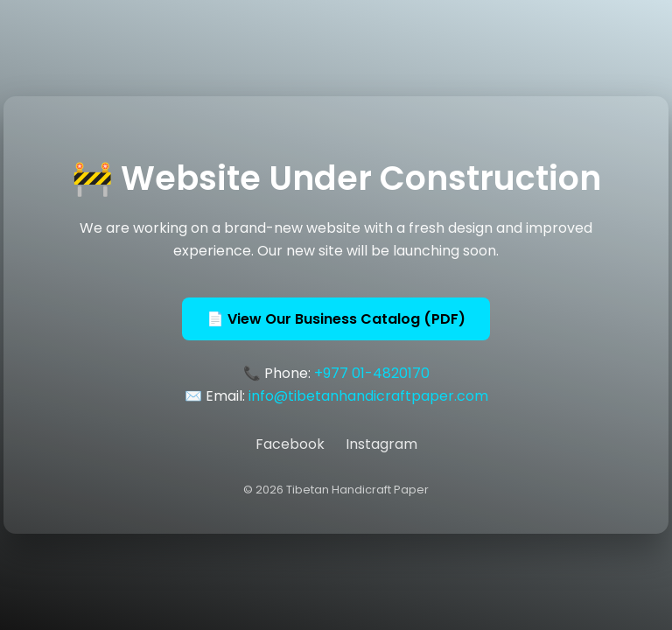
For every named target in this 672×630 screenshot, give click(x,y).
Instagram (381, 444)
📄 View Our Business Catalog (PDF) (336, 319)
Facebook (290, 444)
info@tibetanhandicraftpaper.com (368, 396)
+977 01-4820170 (372, 373)
